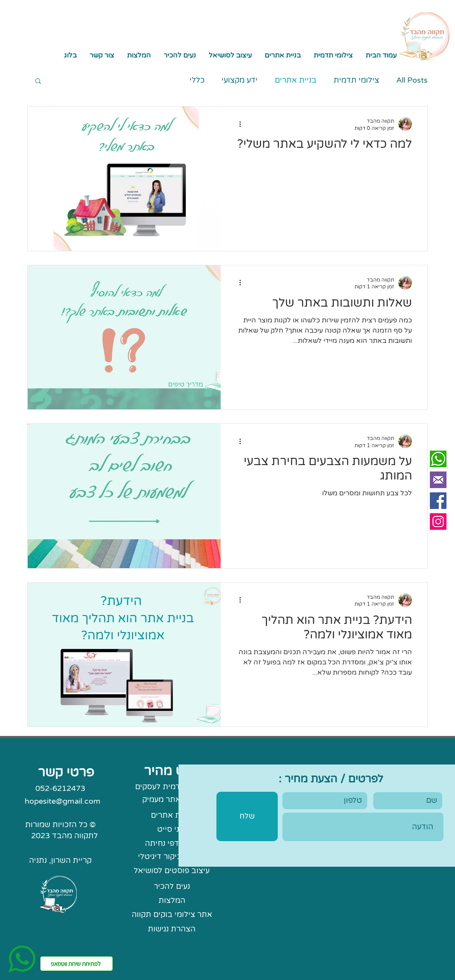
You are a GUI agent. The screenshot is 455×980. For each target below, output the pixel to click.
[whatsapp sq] (438, 459)
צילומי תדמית (356, 80)
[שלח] (247, 816)
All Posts (412, 80)
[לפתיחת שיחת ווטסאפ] (76, 964)
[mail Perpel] (438, 480)
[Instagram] (438, 522)
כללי (197, 80)
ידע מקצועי (240, 80)
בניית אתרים (296, 80)
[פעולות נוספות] (237, 124)
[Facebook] (438, 501)
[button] (283, 55)
